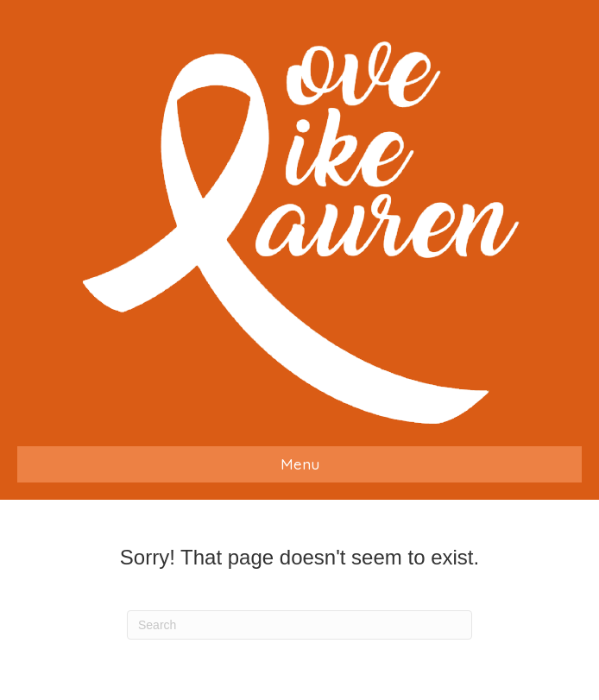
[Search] (299, 625)
